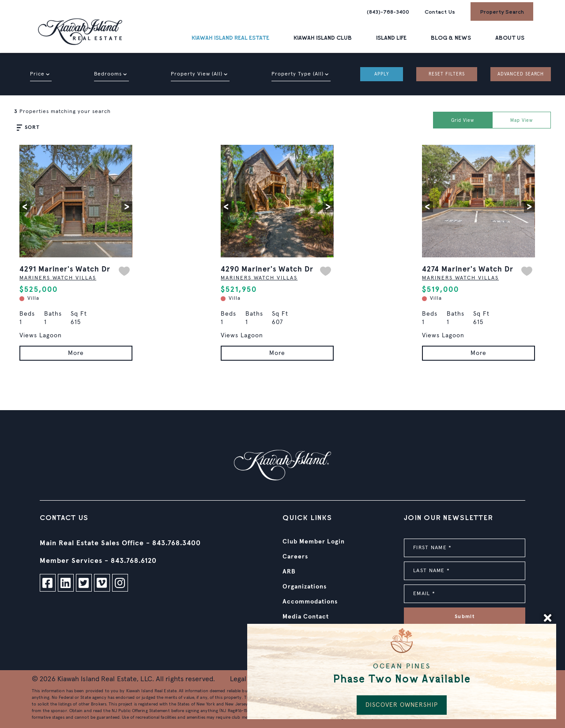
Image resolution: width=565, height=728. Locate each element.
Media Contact (306, 617)
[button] (25, 207)
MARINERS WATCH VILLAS (58, 278)
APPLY (382, 74)
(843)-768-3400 (388, 11)
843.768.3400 (177, 543)
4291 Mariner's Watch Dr (65, 270)
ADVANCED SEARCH (521, 74)
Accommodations (310, 602)
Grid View (463, 121)
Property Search (502, 11)
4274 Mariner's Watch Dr (468, 270)
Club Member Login (314, 542)
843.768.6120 (134, 561)
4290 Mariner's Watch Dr (267, 270)
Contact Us (440, 11)
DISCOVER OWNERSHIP (402, 705)
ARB (289, 572)
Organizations (305, 587)
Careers (295, 557)
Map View (522, 121)
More (76, 353)
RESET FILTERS (447, 74)
